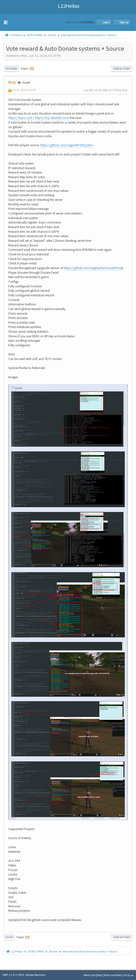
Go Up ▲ (129, 975)
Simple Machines (35, 975)
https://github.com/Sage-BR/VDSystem (67, 145)
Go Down (11, 69)
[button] (6, 22)
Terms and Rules (113, 975)
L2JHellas (68, 6)
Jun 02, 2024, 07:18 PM (24, 90)
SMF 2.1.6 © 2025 (13, 975)
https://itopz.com (20, 118)
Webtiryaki (90, 975)
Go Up (9, 937)
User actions (122, 69)
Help (99, 975)
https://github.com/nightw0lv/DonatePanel (93, 268)
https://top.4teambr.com (52, 118)
